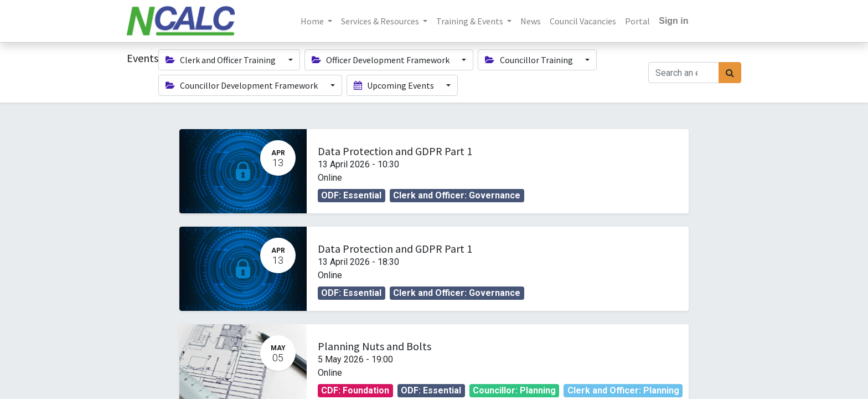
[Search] (730, 73)
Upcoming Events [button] (395, 85)
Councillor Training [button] (529, 60)
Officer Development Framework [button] (381, 60)
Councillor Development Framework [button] (242, 85)
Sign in (673, 21)
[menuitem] (531, 21)
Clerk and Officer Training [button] (221, 60)
